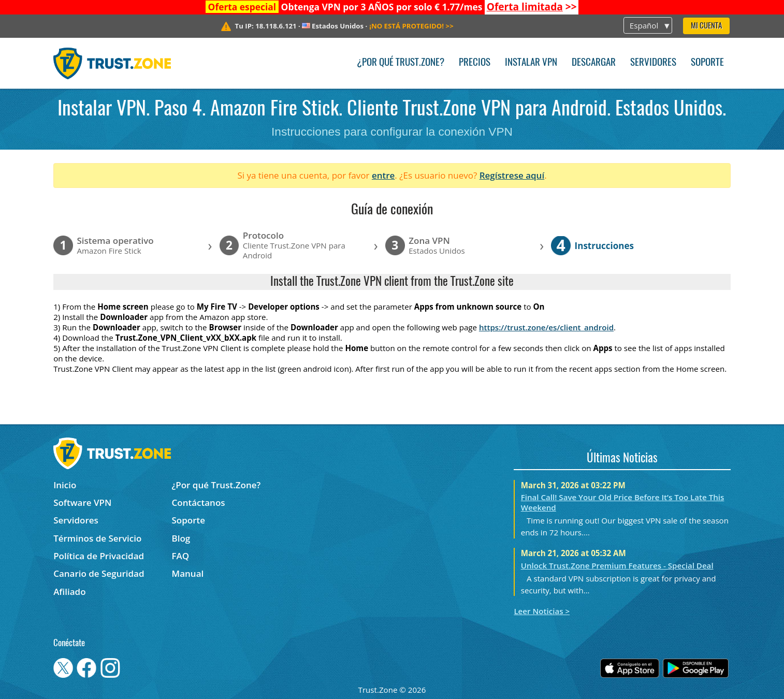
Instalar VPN (531, 63)
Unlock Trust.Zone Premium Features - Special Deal (617, 565)
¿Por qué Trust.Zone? (401, 63)
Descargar (594, 63)
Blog (181, 538)
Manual (188, 573)
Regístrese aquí (512, 175)
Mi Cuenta (706, 26)
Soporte (707, 63)
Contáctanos (199, 503)
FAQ (181, 556)
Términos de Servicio (97, 538)
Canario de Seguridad (99, 573)
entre (383, 175)
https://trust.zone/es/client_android (546, 327)
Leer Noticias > (542, 611)
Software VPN (82, 503)
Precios (475, 63)
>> (532, 7)
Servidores (653, 63)
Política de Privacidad (99, 556)
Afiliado (69, 592)
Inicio (65, 485)
